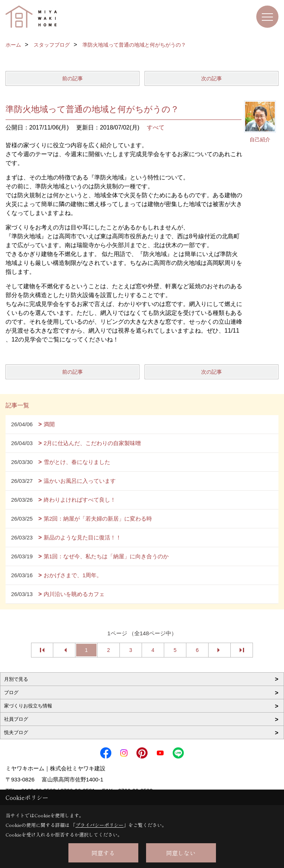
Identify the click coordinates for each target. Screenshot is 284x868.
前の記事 (72, 78)
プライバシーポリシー (99, 825)
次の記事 (212, 78)
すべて (156, 127)
